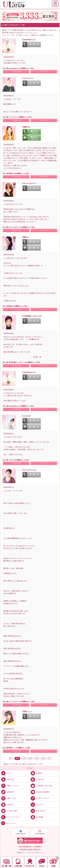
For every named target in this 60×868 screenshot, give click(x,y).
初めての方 (7, 779)
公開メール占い (9, 798)
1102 (24, 758)
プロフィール (44, 72)
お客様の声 (7, 792)
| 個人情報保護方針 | (25, 847)
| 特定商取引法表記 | (26, 850)
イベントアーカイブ (10, 817)
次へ (49, 758)
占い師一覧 (37, 779)
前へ (11, 758)
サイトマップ (8, 823)
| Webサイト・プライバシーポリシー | (30, 853)
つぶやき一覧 (16, 72)
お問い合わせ (37, 811)
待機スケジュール (9, 786)
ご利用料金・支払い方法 (41, 786)
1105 (43, 758)
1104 (37, 758)
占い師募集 (37, 817)
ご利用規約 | (37, 847)
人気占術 (6, 805)
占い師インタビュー (40, 798)
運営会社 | (37, 850)
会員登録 (36, 773)
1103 (30, 758)
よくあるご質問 (9, 811)
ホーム (6, 773)
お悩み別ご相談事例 (40, 792)
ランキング (37, 805)
